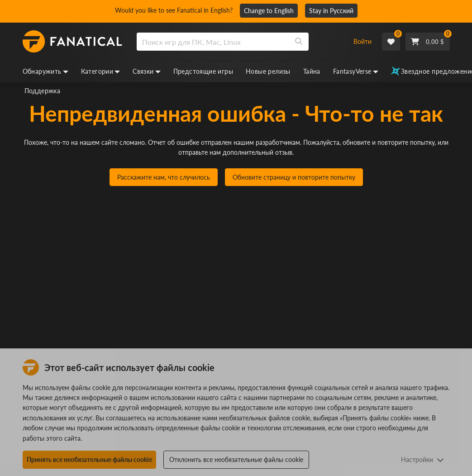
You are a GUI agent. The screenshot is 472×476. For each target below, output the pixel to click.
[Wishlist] (391, 42)
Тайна (312, 71)
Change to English (269, 11)
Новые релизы (268, 71)
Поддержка (43, 91)
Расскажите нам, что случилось (164, 177)
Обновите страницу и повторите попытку (294, 177)
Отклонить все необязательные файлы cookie (236, 459)
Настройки (422, 459)
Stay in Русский (331, 11)
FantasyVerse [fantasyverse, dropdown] (356, 71)
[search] (213, 42)
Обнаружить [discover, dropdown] (45, 71)
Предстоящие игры (203, 71)
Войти (362, 41)
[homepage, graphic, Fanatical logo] (72, 42)
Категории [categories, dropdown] (101, 71)
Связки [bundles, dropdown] (146, 71)
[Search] (299, 42)
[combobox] (240, 42)
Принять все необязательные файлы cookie (89, 459)
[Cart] (428, 42)
